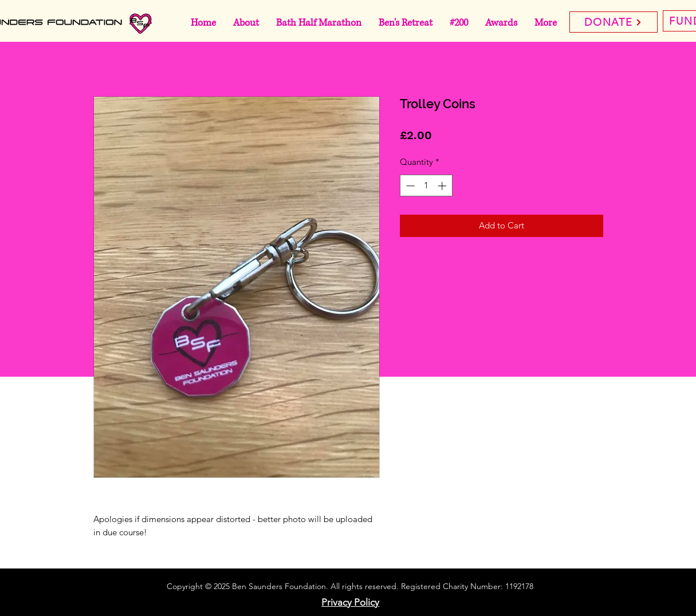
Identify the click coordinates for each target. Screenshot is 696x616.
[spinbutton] (426, 186)
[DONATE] (614, 22)
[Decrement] (409, 186)
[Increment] (443, 186)
